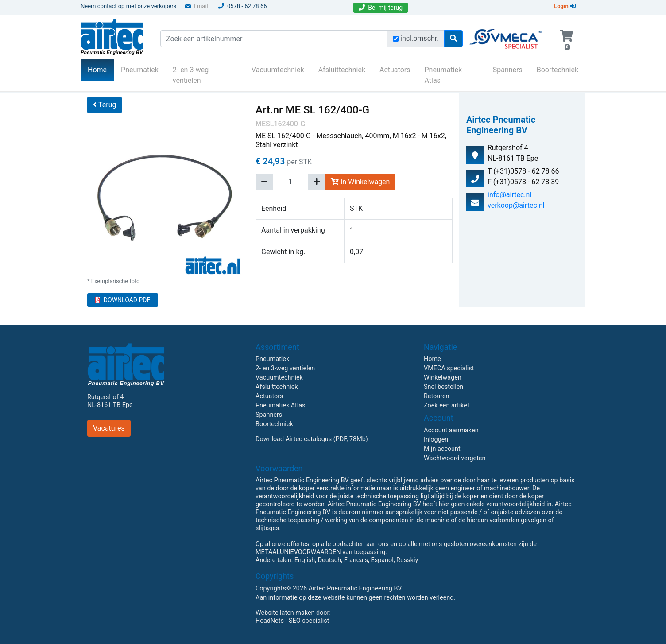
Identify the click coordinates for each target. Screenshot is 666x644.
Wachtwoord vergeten (455, 458)
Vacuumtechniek (278, 70)
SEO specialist (309, 621)
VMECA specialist (449, 368)
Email (197, 6)
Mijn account (442, 449)
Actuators (395, 70)
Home (101, 69)
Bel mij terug (381, 8)
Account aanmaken (451, 430)
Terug (105, 105)
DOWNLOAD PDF (123, 300)
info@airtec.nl (509, 195)
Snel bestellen (443, 387)
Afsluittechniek (342, 70)
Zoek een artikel (446, 405)
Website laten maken (285, 613)
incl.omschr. (420, 38)
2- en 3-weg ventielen (191, 75)
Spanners (508, 70)
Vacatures (109, 428)
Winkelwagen (443, 378)
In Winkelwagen (360, 182)
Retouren (437, 396)
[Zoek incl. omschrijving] (396, 39)
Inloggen (436, 440)
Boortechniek (558, 70)
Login (565, 6)
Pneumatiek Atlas (443, 75)
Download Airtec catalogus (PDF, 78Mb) (312, 439)
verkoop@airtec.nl (516, 205)
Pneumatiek (140, 70)
